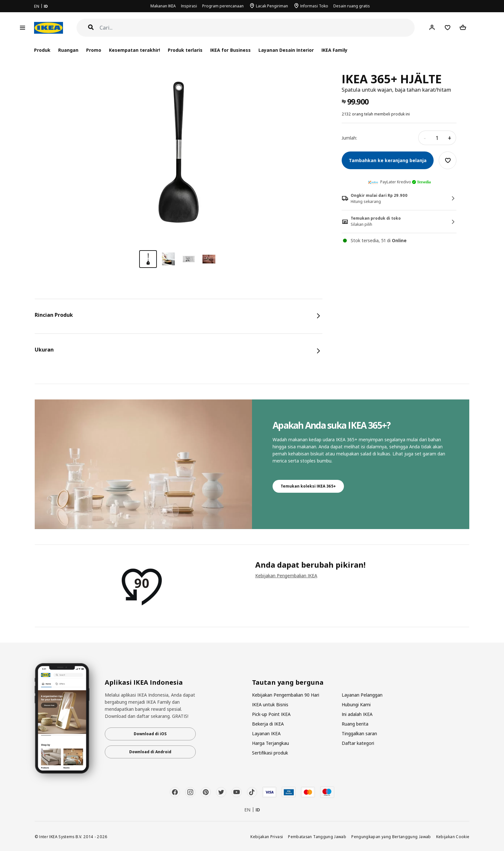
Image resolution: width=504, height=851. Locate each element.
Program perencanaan (223, 6)
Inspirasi (189, 6)
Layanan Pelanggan (362, 695)
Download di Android (150, 752)
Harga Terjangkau (270, 743)
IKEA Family (334, 50)
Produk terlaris (185, 50)
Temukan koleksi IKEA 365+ (308, 486)
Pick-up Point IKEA (271, 714)
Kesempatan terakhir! (135, 50)
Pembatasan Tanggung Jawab (317, 837)
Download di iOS (150, 734)
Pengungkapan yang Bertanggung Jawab (391, 837)
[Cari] (257, 28)
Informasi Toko (314, 6)
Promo (94, 50)
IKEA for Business (230, 50)
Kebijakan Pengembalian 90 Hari (286, 695)
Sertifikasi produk (270, 753)
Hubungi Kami (356, 705)
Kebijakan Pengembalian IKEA (286, 576)
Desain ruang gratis (352, 6)
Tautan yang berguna (288, 682)
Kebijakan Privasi (267, 837)
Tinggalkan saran (359, 733)
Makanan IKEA (163, 6)
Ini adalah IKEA (357, 714)
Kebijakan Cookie (453, 837)
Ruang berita (355, 724)
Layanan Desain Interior (286, 50)
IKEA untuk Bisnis (270, 705)
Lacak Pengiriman (272, 6)
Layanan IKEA (266, 733)
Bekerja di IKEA (268, 724)
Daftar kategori (358, 743)
